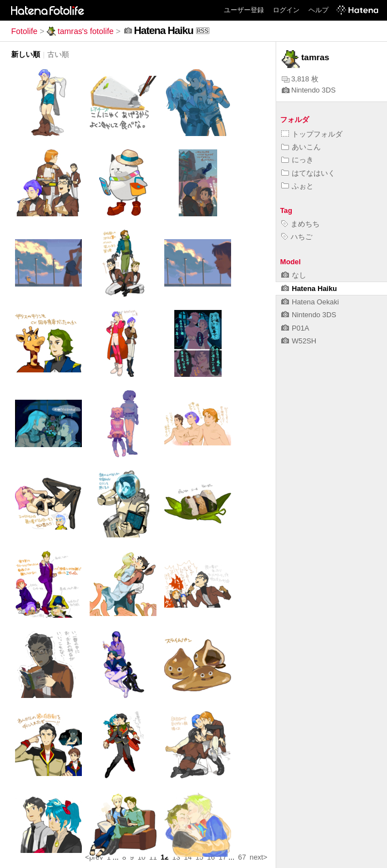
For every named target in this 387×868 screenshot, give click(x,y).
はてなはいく (308, 173)
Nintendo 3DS (309, 90)
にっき (297, 160)
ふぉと (297, 186)
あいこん (301, 147)
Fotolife (24, 31)
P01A (295, 328)
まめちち (300, 224)
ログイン (286, 10)
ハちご (297, 237)
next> (258, 857)
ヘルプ (319, 10)
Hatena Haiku (309, 288)
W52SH (299, 341)
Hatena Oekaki (310, 302)
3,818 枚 (300, 79)
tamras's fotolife (80, 31)
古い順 (58, 54)
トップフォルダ (312, 134)
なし (294, 275)
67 (242, 857)
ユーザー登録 (244, 10)
